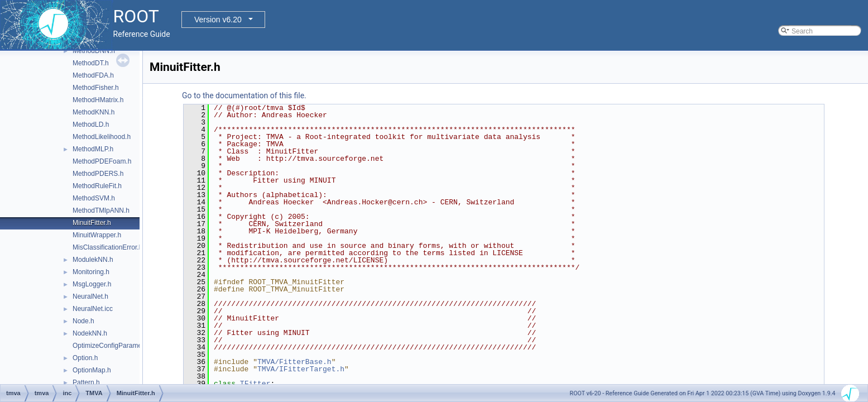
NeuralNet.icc (93, 309)
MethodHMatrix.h (98, 100)
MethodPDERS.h (98, 174)
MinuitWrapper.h (97, 235)
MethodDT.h (91, 63)
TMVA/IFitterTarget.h (301, 369)
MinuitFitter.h (92, 223)
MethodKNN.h (93, 112)
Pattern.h (86, 382)
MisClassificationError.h (107, 247)
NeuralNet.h (90, 296)
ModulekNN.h (93, 260)
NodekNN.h (90, 333)
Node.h (83, 321)
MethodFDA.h (93, 75)
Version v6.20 (218, 20)
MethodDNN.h (94, 51)
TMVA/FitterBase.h (294, 362)
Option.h (85, 358)
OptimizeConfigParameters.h (116, 346)
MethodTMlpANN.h (101, 210)
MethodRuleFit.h (97, 186)
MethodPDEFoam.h (102, 161)
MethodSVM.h (94, 198)
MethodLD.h (91, 125)
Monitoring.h (91, 272)
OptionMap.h (92, 370)
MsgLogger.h (92, 284)
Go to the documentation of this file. (244, 95)
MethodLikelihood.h (102, 137)
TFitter (255, 384)
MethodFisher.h (96, 88)
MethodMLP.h (93, 149)
